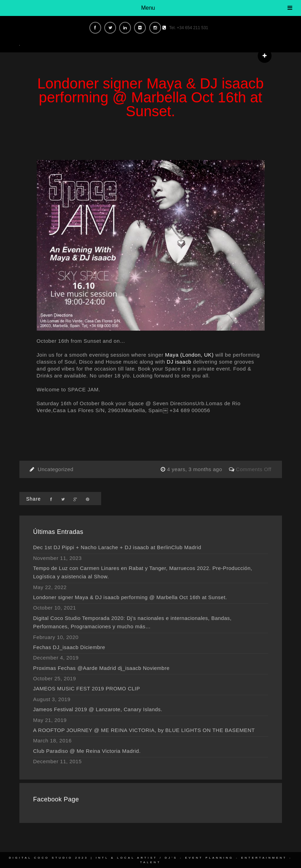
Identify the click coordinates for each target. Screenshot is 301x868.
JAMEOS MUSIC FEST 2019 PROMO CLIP (87, 688)
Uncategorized (56, 469)
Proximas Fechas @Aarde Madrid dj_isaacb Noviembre (101, 668)
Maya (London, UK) (189, 355)
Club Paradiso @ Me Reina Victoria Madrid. (87, 751)
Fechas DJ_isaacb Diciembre (69, 647)
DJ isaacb (179, 362)
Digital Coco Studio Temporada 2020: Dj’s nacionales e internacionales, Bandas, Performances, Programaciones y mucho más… (132, 622)
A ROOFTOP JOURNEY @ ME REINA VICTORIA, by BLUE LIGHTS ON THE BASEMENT (144, 730)
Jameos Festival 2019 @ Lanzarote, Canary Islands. (98, 709)
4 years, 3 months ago (195, 469)
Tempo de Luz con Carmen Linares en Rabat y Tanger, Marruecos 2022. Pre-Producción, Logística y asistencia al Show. (143, 572)
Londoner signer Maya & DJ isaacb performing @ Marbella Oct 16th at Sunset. (130, 597)
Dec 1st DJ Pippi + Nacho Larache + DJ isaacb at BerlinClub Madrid (117, 547)
